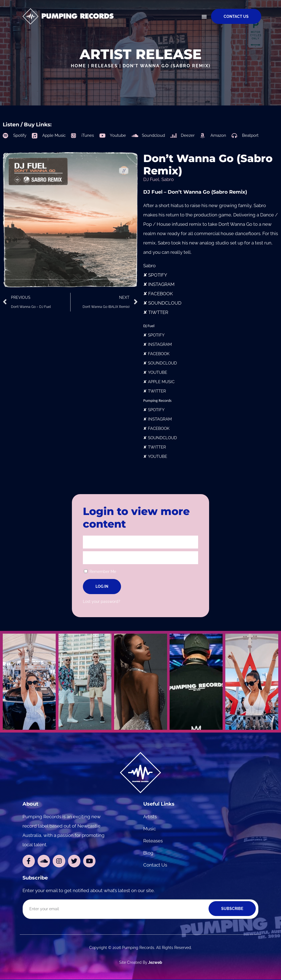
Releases (104, 66)
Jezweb (155, 963)
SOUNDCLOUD (165, 303)
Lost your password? (102, 602)
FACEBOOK (161, 294)
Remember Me (100, 571)
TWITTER (157, 391)
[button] (204, 16)
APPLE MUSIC (161, 382)
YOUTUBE (158, 372)
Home (78, 66)
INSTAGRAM (161, 284)
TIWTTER (158, 312)
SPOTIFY (158, 275)
